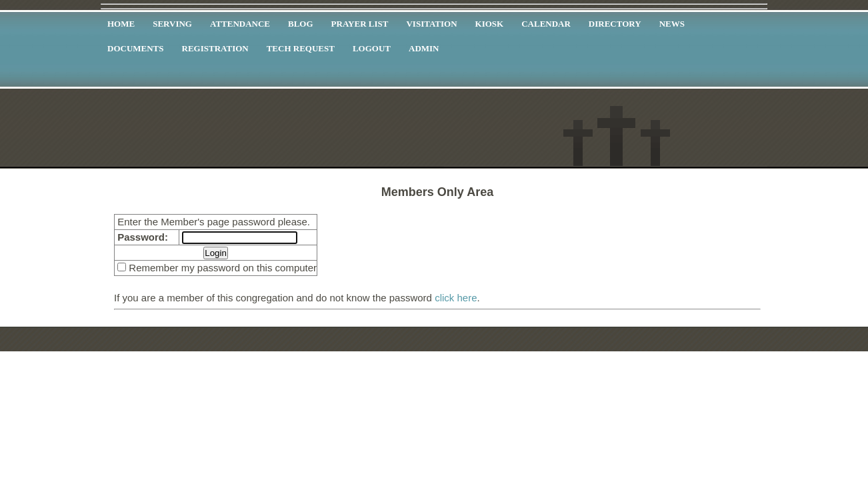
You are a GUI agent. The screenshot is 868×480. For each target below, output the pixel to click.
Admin (424, 48)
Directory (615, 24)
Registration (215, 48)
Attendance (240, 24)
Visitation (431, 24)
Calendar (546, 24)
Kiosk (490, 24)
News (672, 24)
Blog (301, 24)
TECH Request (301, 48)
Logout (372, 48)
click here (456, 298)
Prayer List (360, 24)
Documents (136, 48)
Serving (172, 24)
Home (121, 24)
